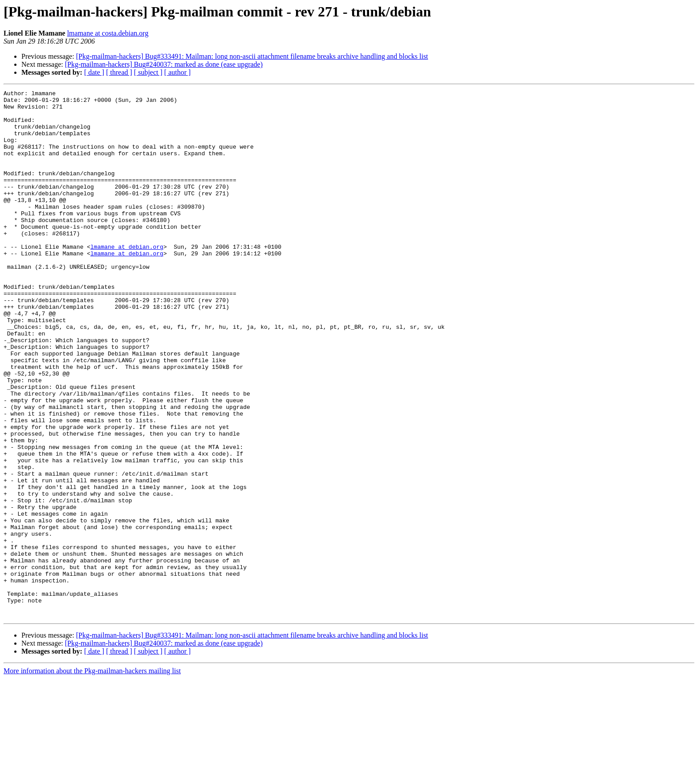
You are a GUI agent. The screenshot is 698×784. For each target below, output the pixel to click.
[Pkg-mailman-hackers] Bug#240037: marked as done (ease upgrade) (164, 64)
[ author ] (178, 72)
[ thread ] (119, 72)
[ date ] (94, 72)
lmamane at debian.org (127, 279)
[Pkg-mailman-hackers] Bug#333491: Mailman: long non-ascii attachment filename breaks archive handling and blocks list (252, 56)
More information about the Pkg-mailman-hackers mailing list (92, 776)
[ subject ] (148, 72)
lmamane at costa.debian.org (108, 33)
